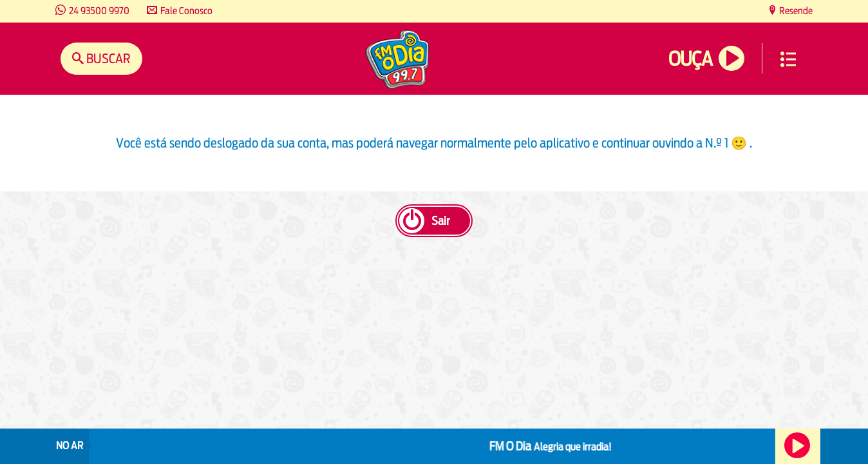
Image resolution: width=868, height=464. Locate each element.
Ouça (690, 59)
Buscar (107, 58)
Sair (440, 221)
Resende (795, 11)
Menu (788, 59)
